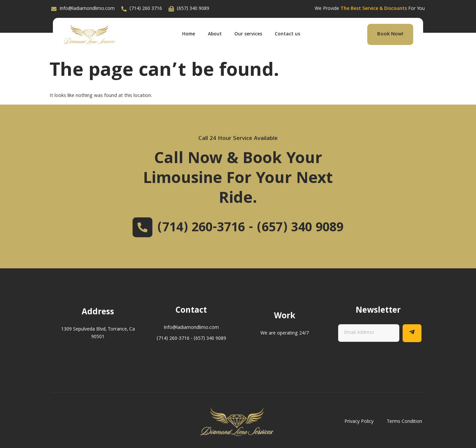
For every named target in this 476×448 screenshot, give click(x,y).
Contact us (289, 34)
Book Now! (390, 34)
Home (188, 34)
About (215, 34)
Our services (249, 34)
